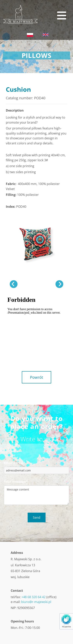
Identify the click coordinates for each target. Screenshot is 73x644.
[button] (53, 16)
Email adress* (15, 463)
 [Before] (14, 284)
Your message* (16, 482)
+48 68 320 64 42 (33, 597)
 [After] (59, 284)
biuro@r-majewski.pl (36, 602)
